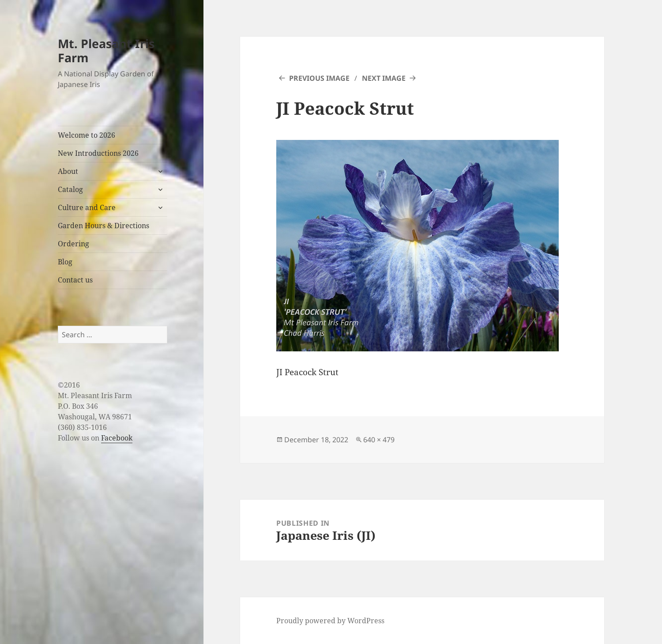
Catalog (70, 189)
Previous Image (319, 78)
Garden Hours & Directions (103, 226)
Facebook (117, 438)
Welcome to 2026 (87, 135)
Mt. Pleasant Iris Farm (106, 51)
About (68, 171)
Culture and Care (87, 207)
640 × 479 (379, 440)
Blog (65, 262)
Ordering (73, 244)
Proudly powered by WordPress (330, 621)
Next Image (384, 78)
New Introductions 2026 (98, 153)
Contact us (75, 280)
